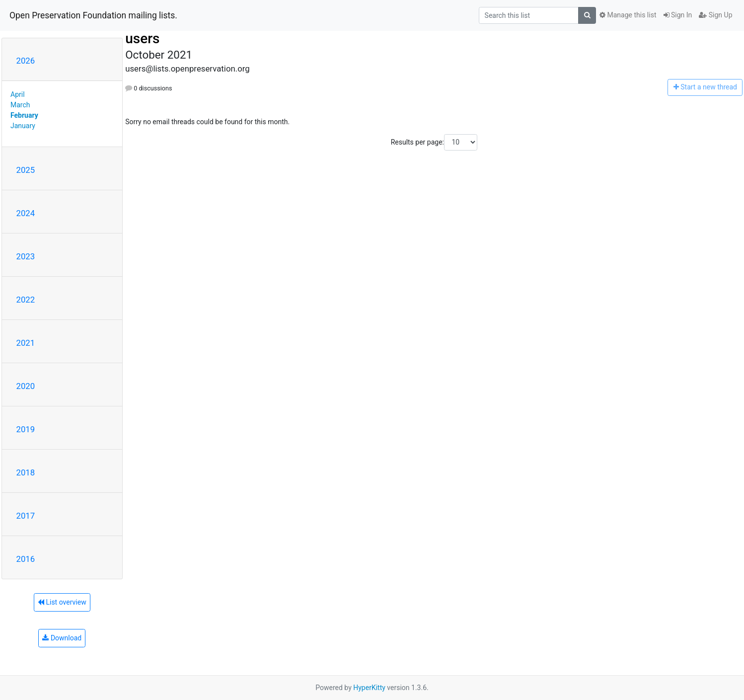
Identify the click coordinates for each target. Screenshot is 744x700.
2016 (26, 559)
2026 (26, 61)
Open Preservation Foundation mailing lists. (93, 15)
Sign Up (715, 15)
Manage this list (628, 15)
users (142, 39)
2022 (26, 300)
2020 (26, 386)
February (24, 115)
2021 (26, 343)
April (18, 94)
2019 (26, 429)
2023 (26, 256)
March (20, 105)
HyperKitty (369, 688)
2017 (26, 516)
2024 (26, 213)
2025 (26, 170)
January (23, 126)
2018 (26, 472)
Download (62, 638)
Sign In (678, 15)
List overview (62, 602)
